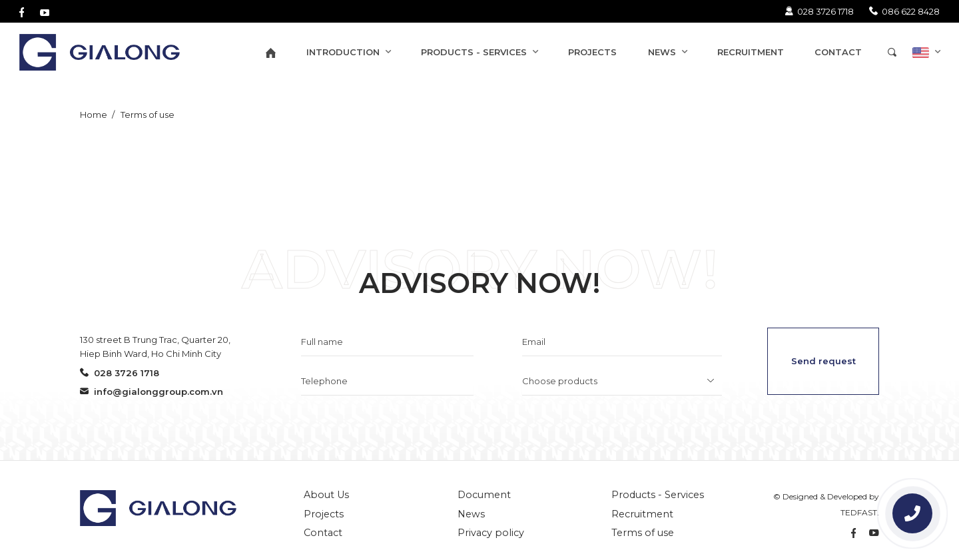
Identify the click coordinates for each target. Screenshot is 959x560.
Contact (323, 533)
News (471, 514)
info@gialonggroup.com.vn (152, 392)
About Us (326, 495)
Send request (823, 361)
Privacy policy (491, 533)
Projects (324, 514)
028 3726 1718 (819, 11)
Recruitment (642, 514)
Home (94, 115)
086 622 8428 (904, 11)
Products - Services (658, 495)
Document (484, 495)
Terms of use (147, 115)
